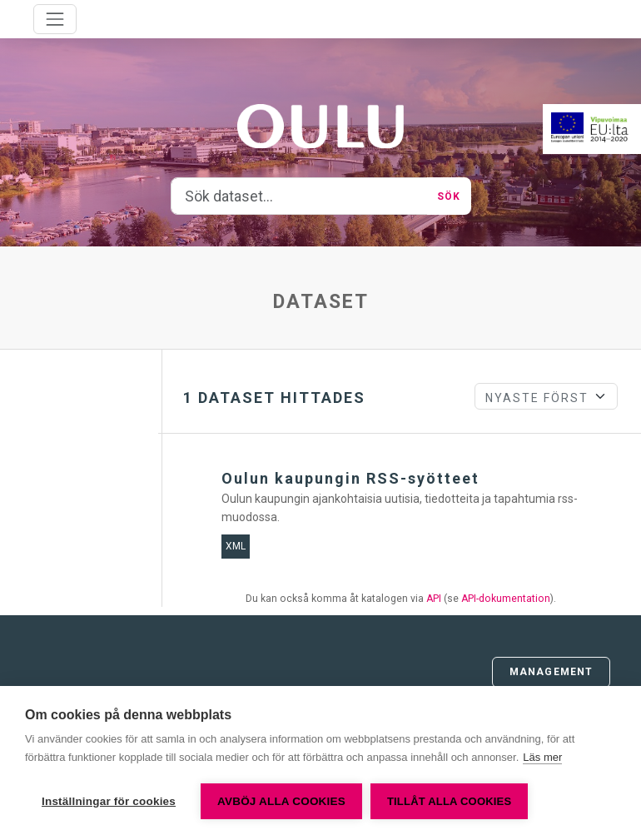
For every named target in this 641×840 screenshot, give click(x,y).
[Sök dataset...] (300, 196)
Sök (449, 196)
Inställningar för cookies (109, 801)
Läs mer (542, 757)
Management (551, 672)
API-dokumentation (506, 599)
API (434, 599)
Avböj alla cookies (281, 801)
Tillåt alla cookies (449, 801)
